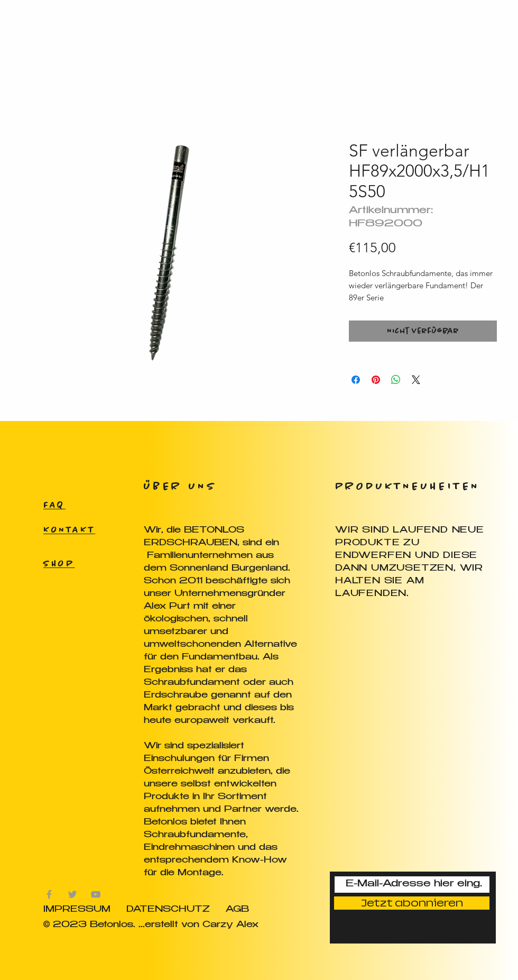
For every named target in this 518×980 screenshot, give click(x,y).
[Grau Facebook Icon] (49, 894)
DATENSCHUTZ (168, 910)
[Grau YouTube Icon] (96, 894)
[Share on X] (416, 380)
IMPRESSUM (77, 910)
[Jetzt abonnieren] (412, 903)
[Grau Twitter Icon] (72, 894)
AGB (237, 910)
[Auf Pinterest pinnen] (376, 380)
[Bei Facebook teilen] (356, 380)
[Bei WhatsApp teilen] (396, 380)
